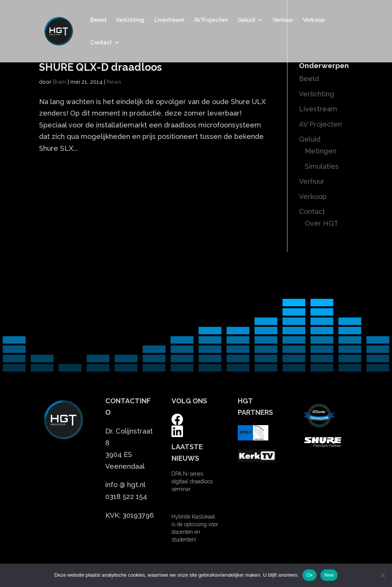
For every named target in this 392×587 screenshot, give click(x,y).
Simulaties (322, 166)
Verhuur (283, 20)
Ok (310, 575)
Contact (101, 43)
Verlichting (130, 20)
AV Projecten (211, 20)
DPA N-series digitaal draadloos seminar (192, 481)
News (114, 82)
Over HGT (322, 223)
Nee (329, 575)
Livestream (169, 20)
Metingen (321, 151)
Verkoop (314, 20)
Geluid (246, 20)
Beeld (98, 20)
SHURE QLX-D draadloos (100, 67)
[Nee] (382, 575)
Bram (60, 82)
